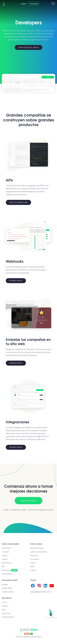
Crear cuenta (28, 501)
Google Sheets (7, 588)
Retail (32, 566)
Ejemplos (5, 606)
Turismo (33, 563)
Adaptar (5, 559)
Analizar (5, 555)
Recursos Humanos (37, 548)
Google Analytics (8, 592)
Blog (4, 610)
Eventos (33, 570)
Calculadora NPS (8, 617)
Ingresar (24, 4)
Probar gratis (34, 4)
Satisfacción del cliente (38, 552)
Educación (34, 555)
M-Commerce (7, 563)
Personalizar (6, 548)
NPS (3, 566)
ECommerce (35, 559)
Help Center (6, 613)
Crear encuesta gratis (29, 47)
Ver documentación (18, 202)
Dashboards (10, 570)
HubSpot (5, 584)
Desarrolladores (7, 574)
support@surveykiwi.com (41, 592)
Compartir (5, 552)
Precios (5, 602)
